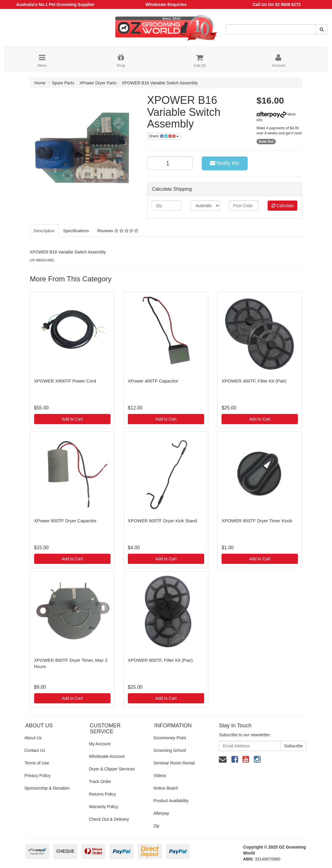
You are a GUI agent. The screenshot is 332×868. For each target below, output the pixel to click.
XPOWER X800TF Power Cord (65, 381)
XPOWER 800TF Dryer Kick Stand (162, 521)
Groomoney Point (170, 738)
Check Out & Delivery (109, 819)
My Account (100, 744)
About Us (33, 738)
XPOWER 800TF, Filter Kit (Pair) (160, 660)
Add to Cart (72, 419)
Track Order (100, 781)
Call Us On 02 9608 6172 (277, 4)
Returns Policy (102, 794)
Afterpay (161, 813)
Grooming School (170, 750)
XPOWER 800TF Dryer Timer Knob (257, 521)
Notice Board (166, 788)
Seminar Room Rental (174, 763)
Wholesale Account (107, 756)
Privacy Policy (38, 776)
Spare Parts (63, 83)
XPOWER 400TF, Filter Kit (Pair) (254, 381)
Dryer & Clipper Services (112, 769)
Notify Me (225, 163)
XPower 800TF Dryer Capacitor (65, 521)
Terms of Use (37, 763)
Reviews (118, 231)
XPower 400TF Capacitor (153, 381)
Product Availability (171, 801)
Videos (160, 776)
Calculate (283, 206)
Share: (164, 136)
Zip (156, 826)
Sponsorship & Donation (47, 788)
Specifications (76, 231)
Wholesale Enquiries (166, 4)
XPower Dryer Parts (98, 83)
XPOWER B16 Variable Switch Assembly (160, 83)
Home (40, 83)
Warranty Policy (104, 807)
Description (44, 231)
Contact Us (35, 750)
